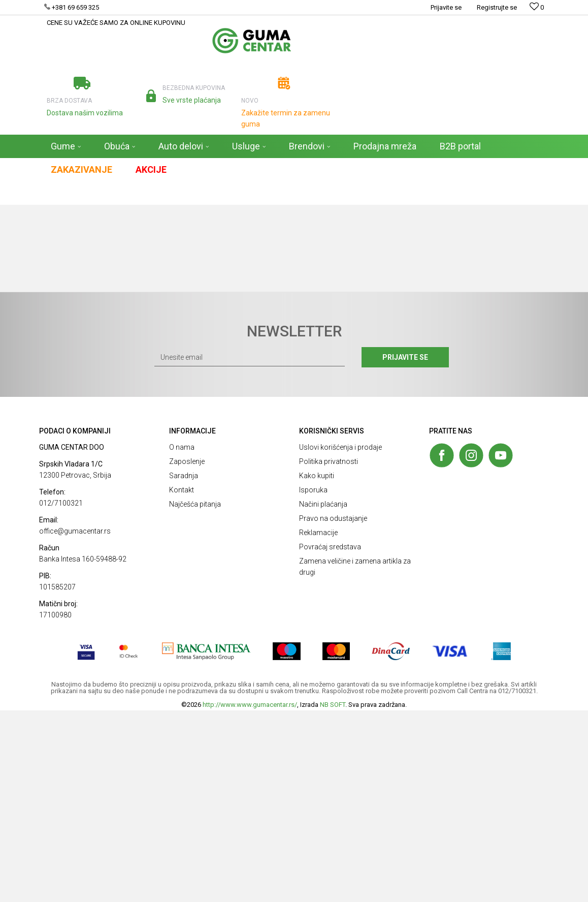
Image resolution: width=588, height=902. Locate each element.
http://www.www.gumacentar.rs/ (250, 896)
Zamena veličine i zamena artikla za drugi (355, 758)
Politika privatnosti (329, 653)
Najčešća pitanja (195, 696)
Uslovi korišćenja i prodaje (340, 639)
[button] (521, 193)
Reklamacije (318, 724)
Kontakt (182, 681)
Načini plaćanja (323, 696)
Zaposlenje (187, 653)
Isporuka (313, 681)
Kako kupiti (317, 667)
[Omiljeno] (537, 7)
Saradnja (184, 667)
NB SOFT (333, 896)
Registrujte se (497, 7)
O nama (182, 639)
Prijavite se (405, 549)
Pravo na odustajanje (333, 710)
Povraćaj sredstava (330, 738)
